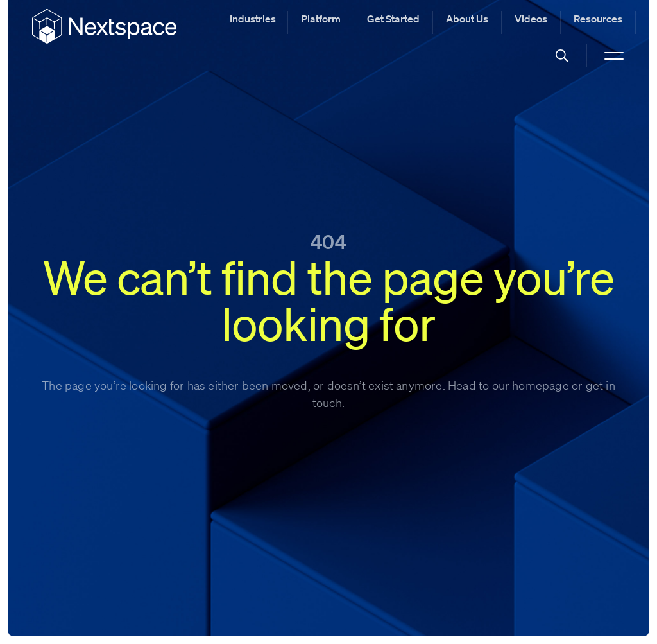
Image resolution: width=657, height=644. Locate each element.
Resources (598, 19)
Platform (321, 19)
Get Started (393, 19)
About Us (467, 19)
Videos (531, 19)
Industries (253, 19)
